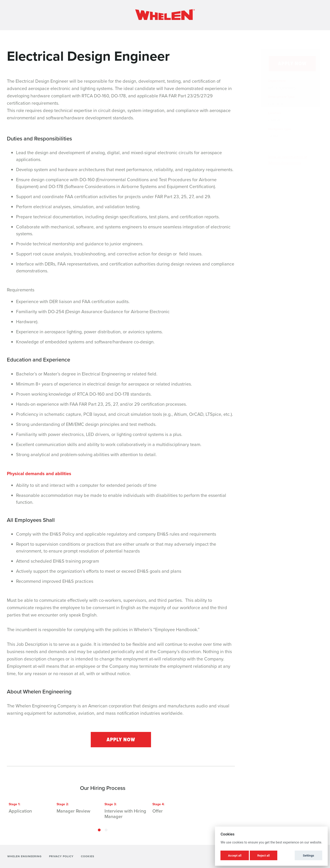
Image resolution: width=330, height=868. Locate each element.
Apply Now (121, 739)
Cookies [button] (88, 856)
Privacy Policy (61, 856)
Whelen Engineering (25, 856)
